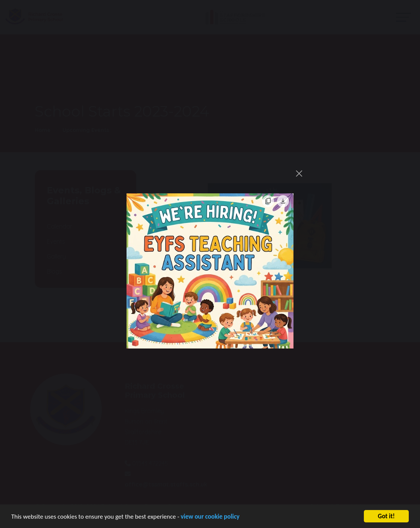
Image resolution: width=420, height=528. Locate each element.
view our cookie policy (210, 518)
